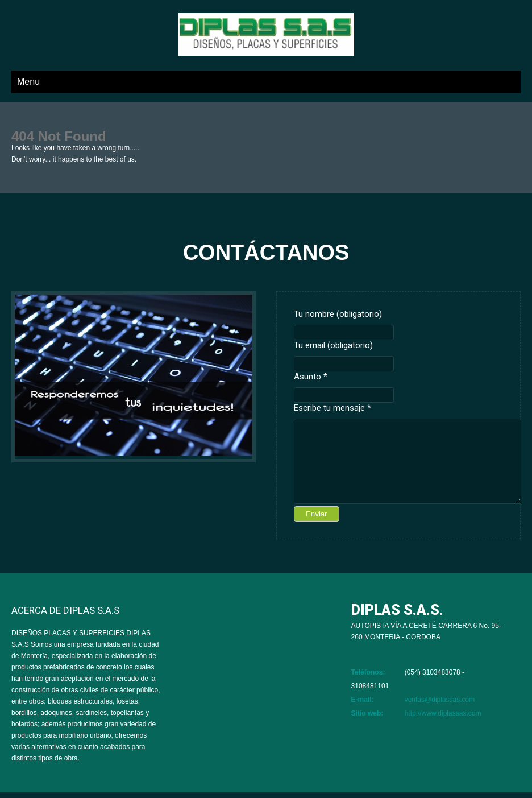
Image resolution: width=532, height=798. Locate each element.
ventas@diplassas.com (440, 700)
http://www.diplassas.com (443, 713)
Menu (28, 82)
